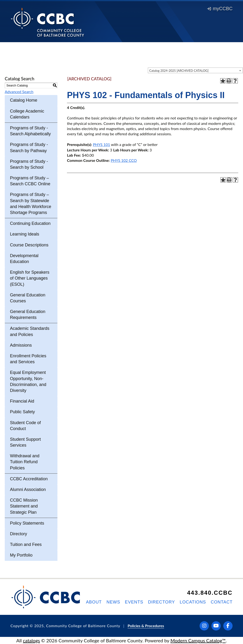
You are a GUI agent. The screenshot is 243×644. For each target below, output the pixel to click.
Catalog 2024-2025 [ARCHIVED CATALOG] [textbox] (179, 71)
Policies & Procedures (146, 626)
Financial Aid (22, 401)
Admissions (21, 345)
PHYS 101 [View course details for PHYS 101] (102, 144)
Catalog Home (24, 100)
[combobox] (195, 70)
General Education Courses (28, 298)
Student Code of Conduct (25, 426)
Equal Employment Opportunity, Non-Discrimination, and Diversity (28, 381)
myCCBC (220, 9)
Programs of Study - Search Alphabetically (30, 131)
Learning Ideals (25, 234)
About (94, 602)
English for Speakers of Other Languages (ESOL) (30, 278)
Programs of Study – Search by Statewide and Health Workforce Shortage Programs (31, 204)
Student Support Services (25, 442)
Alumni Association (28, 490)
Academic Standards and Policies (30, 331)
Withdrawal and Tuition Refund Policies (25, 462)
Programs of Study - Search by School (29, 164)
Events (134, 602)
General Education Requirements (28, 315)
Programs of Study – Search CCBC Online (30, 181)
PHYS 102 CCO (124, 160)
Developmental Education (24, 259)
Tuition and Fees (26, 544)
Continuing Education (30, 223)
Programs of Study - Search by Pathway (29, 147)
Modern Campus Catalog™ (198, 640)
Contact (222, 602)
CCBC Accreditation (29, 479)
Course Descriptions (29, 245)
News (113, 602)
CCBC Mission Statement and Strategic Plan (24, 506)
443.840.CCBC (210, 593)
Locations (193, 602)
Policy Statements (27, 523)
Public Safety (22, 412)
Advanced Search (19, 92)
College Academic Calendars (27, 114)
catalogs (32, 640)
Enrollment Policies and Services (28, 359)
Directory (19, 534)
